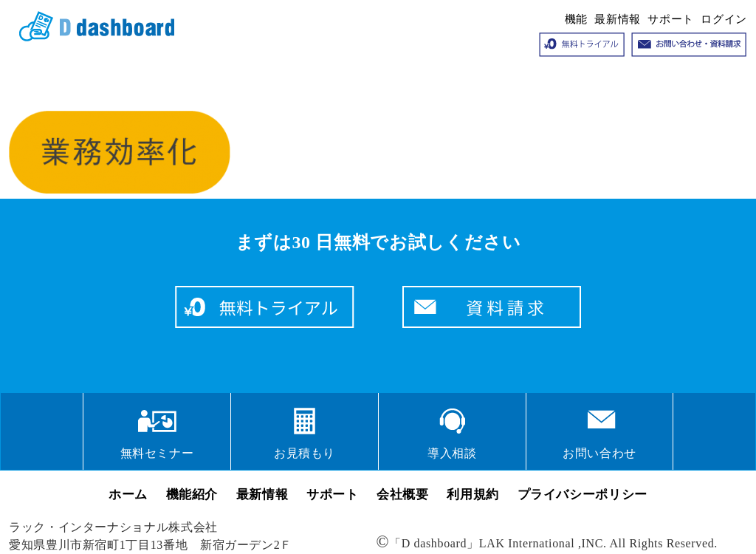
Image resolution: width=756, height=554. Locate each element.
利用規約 (473, 495)
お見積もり (305, 453)
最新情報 (618, 19)
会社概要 (403, 495)
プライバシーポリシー (583, 495)
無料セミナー (157, 453)
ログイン (724, 19)
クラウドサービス (92, 27)
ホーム (128, 495)
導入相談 (452, 453)
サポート (671, 19)
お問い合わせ (599, 453)
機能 (576, 19)
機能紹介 (192, 495)
